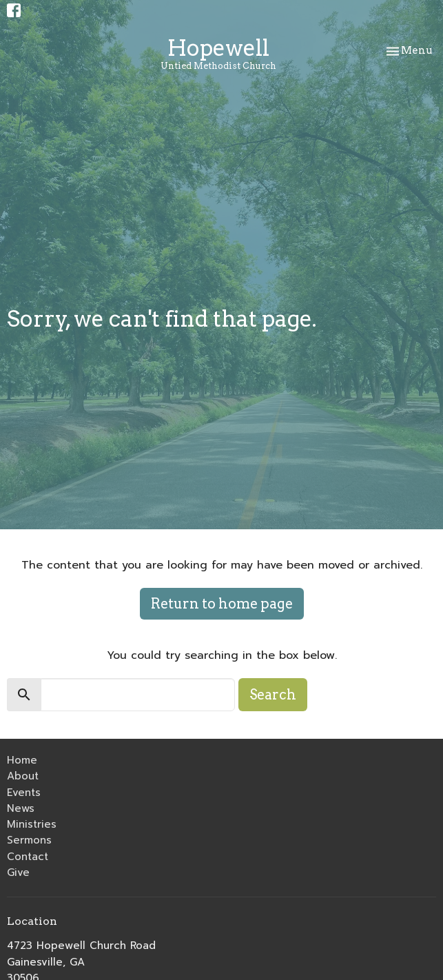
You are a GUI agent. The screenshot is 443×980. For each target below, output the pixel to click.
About (23, 776)
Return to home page (222, 604)
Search (273, 695)
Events (24, 793)
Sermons (29, 840)
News (21, 808)
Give (18, 872)
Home (22, 760)
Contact (28, 857)
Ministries (32, 824)
